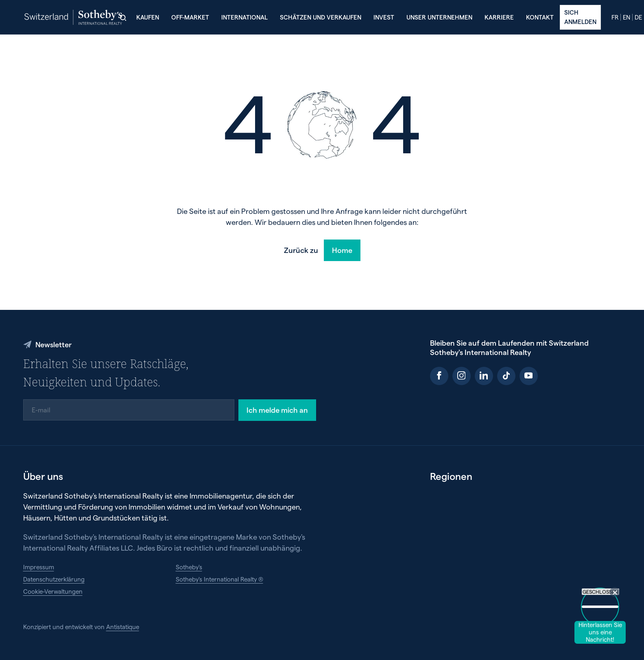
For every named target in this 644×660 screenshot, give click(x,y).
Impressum (39, 567)
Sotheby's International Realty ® (219, 579)
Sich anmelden (580, 17)
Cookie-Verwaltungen (53, 591)
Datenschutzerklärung (54, 579)
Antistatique (123, 627)
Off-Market (190, 17)
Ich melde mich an (277, 410)
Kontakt (540, 17)
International (245, 17)
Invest (384, 17)
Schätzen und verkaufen (321, 17)
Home (342, 250)
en (627, 17)
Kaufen (148, 17)
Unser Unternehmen (439, 17)
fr (615, 17)
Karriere (499, 17)
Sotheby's (189, 567)
